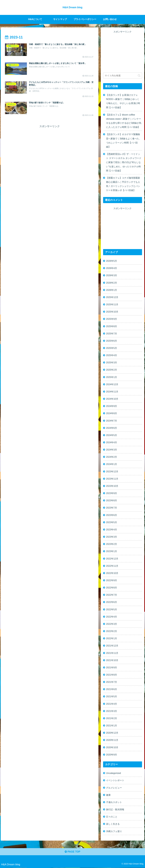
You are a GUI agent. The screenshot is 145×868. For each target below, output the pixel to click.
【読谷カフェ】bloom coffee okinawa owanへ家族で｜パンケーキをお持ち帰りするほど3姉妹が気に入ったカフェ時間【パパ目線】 (124, 121)
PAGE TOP (72, 852)
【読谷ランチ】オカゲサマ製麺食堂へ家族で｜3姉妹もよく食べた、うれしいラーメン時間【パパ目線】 (124, 140)
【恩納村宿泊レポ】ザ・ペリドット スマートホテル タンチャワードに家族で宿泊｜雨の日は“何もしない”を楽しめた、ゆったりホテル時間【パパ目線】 (124, 162)
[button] (139, 75)
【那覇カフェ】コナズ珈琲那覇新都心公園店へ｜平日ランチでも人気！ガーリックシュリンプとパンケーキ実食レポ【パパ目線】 (123, 184)
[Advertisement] (50, 149)
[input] (122, 76)
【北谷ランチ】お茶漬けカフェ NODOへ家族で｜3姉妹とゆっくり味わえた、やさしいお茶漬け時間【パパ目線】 (123, 101)
